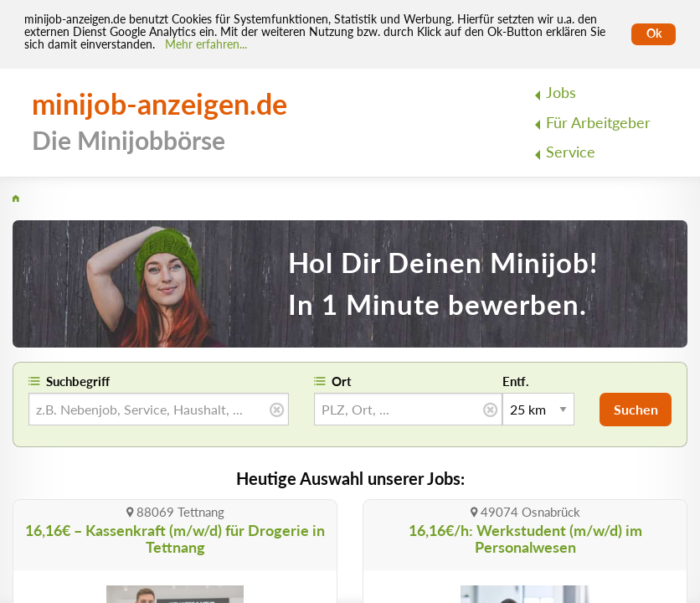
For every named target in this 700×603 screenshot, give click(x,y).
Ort (342, 381)
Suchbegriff (78, 381)
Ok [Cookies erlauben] (654, 33)
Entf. (516, 381)
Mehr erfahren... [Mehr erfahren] (206, 44)
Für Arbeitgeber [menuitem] (598, 123)
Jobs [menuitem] (561, 93)
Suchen (636, 409)
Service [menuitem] (571, 152)
